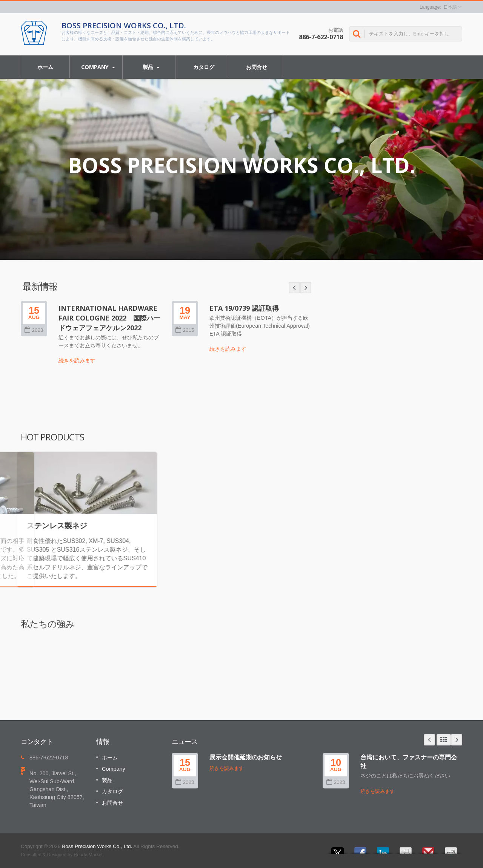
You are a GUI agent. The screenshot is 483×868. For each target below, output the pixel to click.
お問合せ (256, 67)
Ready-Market (88, 855)
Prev (429, 740)
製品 (151, 67)
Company (98, 67)
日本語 (450, 7)
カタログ (204, 67)
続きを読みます (227, 768)
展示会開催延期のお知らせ (246, 757)
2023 (185, 782)
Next (457, 740)
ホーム (45, 67)
